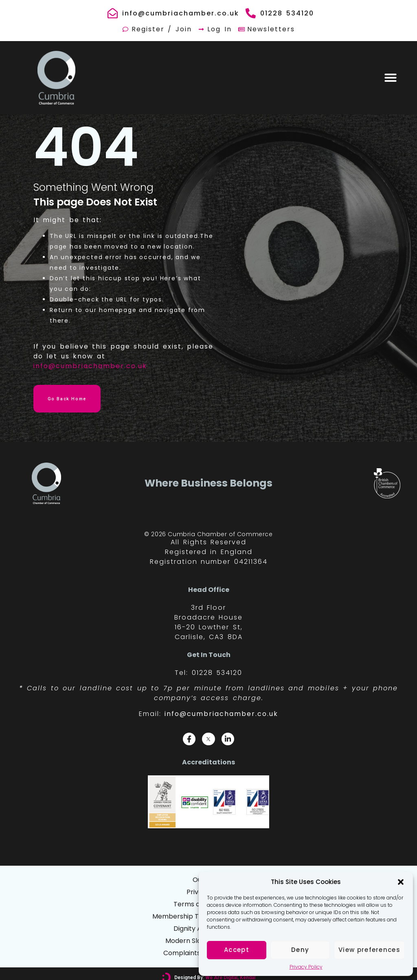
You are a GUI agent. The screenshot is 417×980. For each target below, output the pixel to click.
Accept (237, 950)
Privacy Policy (306, 967)
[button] (401, 882)
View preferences (369, 950)
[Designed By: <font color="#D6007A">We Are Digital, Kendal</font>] (167, 970)
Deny (300, 950)
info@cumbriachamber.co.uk (90, 366)
